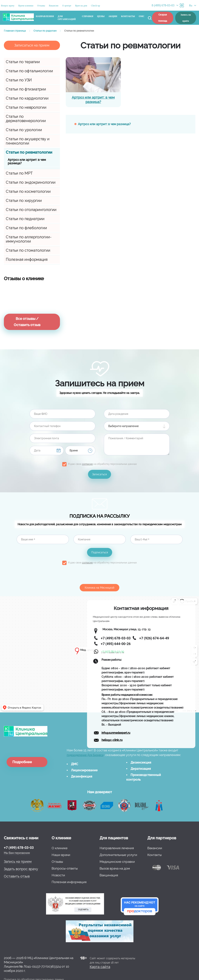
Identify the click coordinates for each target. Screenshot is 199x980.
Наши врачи (61, 855)
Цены (101, 16)
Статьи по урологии (24, 130)
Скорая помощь (163, 18)
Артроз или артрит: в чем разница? (27, 161)
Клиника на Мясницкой (99, 588)
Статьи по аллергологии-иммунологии (29, 239)
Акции (113, 16)
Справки (88, 16)
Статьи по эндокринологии (31, 182)
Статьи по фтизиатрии (26, 89)
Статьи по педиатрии (25, 219)
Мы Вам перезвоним (17, 853)
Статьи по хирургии (24, 201)
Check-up (95, 6)
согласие (87, 464)
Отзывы (41, 6)
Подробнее (22, 762)
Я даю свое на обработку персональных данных (102, 464)
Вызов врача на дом (115, 868)
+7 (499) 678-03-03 (19, 848)
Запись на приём (186, 18)
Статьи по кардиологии (27, 98)
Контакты (128, 16)
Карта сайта (100, 967)
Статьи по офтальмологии (29, 71)
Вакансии (54, 6)
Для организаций (67, 18)
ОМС (142, 16)
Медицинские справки (117, 862)
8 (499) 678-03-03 (163, 5)
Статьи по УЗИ (19, 80)
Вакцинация (109, 875)
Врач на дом (81, 6)
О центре (67, 6)
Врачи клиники (26, 6)
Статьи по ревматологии (29, 152)
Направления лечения (117, 848)
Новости (58, 875)
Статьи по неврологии (26, 107)
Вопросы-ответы (65, 868)
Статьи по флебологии (26, 228)
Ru (191, 6)
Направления (45, 16)
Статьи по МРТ (19, 173)
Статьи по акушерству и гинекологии (28, 141)
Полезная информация (27, 259)
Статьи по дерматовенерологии (26, 119)
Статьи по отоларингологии (31, 210)
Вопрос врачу (8, 6)
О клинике (60, 848)
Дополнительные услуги (118, 855)
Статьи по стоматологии (28, 250)
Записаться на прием (32, 45)
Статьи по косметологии (28, 191)
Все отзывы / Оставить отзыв (27, 322)
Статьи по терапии (23, 62)
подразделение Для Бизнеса (85, 755)
